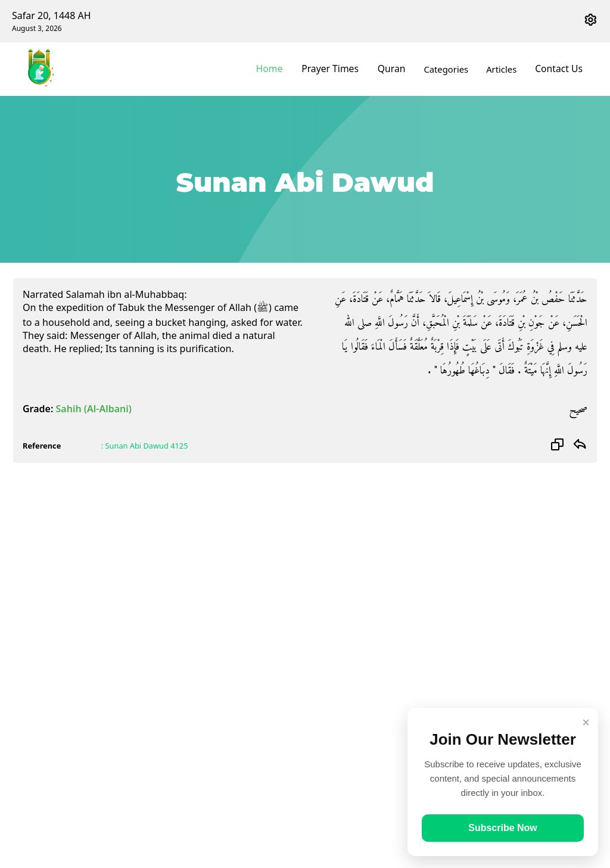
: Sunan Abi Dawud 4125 (145, 446)
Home (282, 69)
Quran (397, 69)
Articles (505, 69)
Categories (450, 69)
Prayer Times (339, 69)
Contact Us (561, 69)
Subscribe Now (503, 828)
